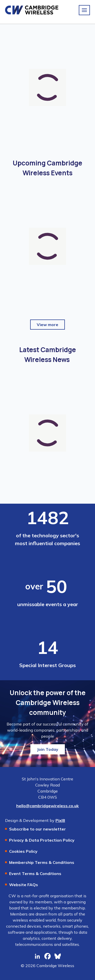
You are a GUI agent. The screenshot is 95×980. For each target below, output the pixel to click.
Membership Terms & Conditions (42, 862)
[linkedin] (37, 956)
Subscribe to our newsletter (37, 829)
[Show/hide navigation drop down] (84, 10)
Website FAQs (24, 885)
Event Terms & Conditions (35, 874)
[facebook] (48, 956)
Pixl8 (60, 820)
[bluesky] (58, 956)
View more (48, 325)
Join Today (48, 749)
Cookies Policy (23, 851)
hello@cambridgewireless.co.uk (48, 806)
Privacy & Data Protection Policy (42, 840)
